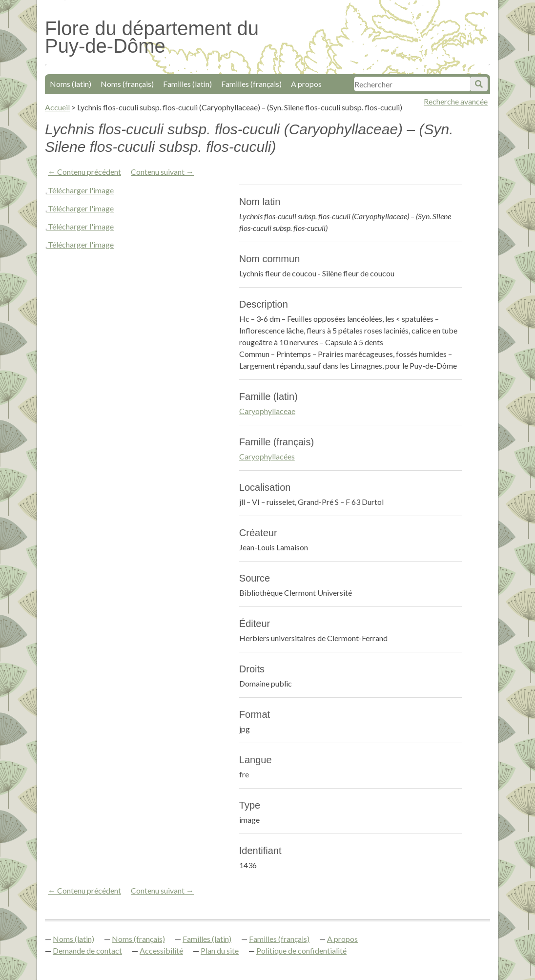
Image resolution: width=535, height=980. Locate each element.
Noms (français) (127, 84)
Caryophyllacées (267, 456)
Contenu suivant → (162, 172)
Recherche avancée (456, 101)
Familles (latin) (187, 84)
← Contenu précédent (84, 172)
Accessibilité (161, 950)
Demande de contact (87, 950)
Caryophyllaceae (267, 411)
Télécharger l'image (81, 190)
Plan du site (220, 950)
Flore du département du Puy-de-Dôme (152, 37)
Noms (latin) (71, 84)
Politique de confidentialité (301, 950)
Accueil (57, 107)
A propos (306, 84)
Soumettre (479, 84)
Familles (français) (251, 84)
